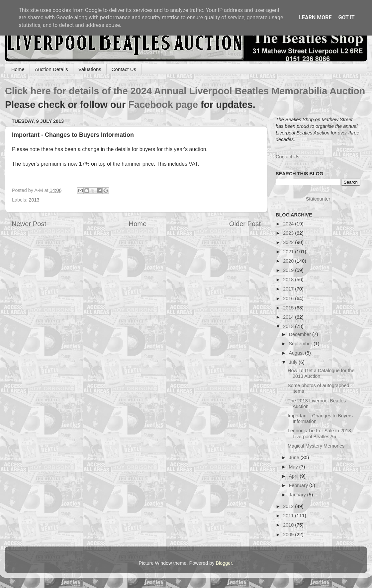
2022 (289, 242)
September (301, 344)
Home (18, 69)
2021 (289, 252)
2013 (34, 200)
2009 (289, 535)
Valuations (90, 69)
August (297, 353)
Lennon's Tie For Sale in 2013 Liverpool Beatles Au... (319, 433)
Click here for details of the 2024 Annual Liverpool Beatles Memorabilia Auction (185, 91)
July (294, 362)
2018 (289, 280)
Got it (346, 17)
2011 (289, 516)
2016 (289, 298)
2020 (289, 261)
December (301, 334)
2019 (289, 270)
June (295, 458)
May (294, 467)
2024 (289, 224)
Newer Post (29, 224)
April (294, 476)
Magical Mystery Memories (316, 446)
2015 (289, 308)
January (298, 495)
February (299, 485)
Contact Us (124, 69)
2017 (289, 289)
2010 (289, 525)
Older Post (245, 224)
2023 (289, 233)
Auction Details (51, 69)
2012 (289, 506)
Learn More (315, 17)
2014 (289, 317)
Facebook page (163, 105)
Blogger (224, 563)
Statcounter (318, 199)
